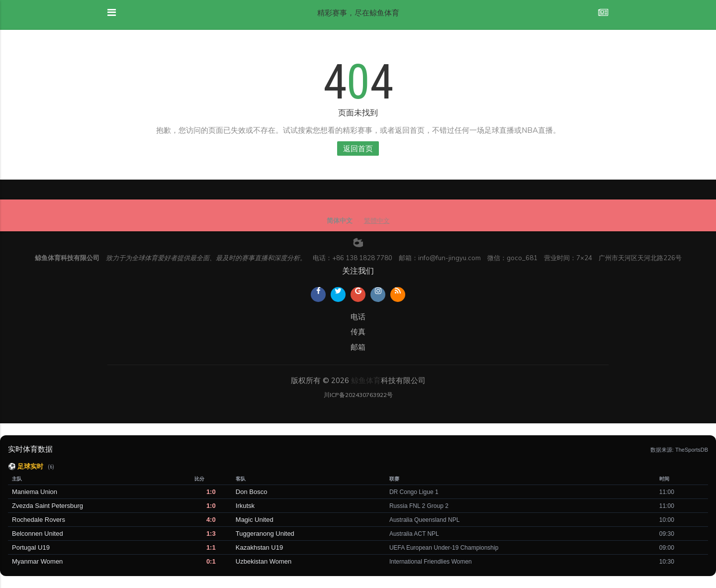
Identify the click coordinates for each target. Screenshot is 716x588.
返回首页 (358, 148)
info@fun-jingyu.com (449, 258)
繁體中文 (377, 220)
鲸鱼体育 (366, 380)
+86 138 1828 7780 (362, 258)
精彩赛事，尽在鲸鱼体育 (358, 13)
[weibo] (358, 242)
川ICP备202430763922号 (358, 395)
